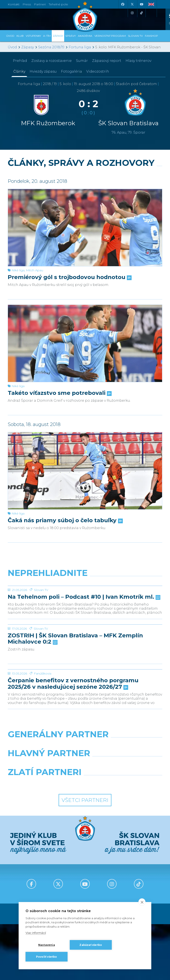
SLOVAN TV (135, 36)
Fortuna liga (80, 47)
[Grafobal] (45, 861)
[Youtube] (141, 4)
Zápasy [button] (58, 36)
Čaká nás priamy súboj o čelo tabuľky (65, 521)
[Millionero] (125, 861)
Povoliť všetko (47, 957)
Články (19, 71)
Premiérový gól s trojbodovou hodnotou (69, 277)
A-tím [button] (47, 36)
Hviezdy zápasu (43, 71)
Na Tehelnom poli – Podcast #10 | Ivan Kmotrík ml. (84, 629)
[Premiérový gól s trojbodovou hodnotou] (85, 228)
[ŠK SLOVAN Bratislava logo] (85, 16)
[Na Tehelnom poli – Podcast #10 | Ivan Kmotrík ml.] (85, 602)
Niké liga (18, 270)
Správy (71, 36)
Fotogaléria (71, 71)
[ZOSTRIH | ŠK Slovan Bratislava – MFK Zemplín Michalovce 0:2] (85, 673)
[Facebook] (123, 4)
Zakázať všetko (91, 945)
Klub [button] (20, 36)
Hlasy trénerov (138, 61)
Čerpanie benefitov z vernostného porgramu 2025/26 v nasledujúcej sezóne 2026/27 (73, 780)
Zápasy (28, 47)
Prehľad (20, 61)
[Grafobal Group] (125, 880)
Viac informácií (36, 933)
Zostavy (52, 61)
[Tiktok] (141, 13)
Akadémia (85, 36)
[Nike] (85, 842)
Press (27, 4)
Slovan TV (41, 622)
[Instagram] (132, 13)
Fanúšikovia (43, 770)
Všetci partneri (85, 897)
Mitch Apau (35, 270)
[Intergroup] (45, 880)
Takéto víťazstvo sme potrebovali (59, 393)
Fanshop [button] (151, 36)
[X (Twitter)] (132, 4)
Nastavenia (47, 945)
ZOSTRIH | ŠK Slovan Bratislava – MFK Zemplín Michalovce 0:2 (75, 703)
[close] (142, 902)
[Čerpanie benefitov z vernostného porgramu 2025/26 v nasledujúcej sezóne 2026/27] (85, 750)
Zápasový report (107, 61)
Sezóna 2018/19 (51, 47)
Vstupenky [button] (33, 36)
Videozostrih (98, 71)
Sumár (82, 61)
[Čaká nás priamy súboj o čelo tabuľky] (85, 471)
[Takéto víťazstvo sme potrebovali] (85, 343)
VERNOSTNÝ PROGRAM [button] (110, 36)
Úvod (10, 36)
